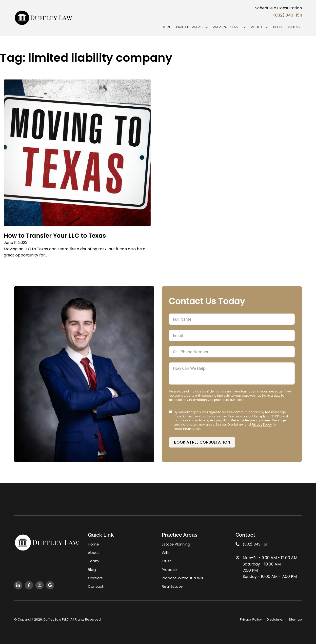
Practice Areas (189, 27)
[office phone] (269, 543)
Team (93, 560)
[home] (44, 18)
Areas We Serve (227, 27)
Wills (166, 552)
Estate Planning (177, 543)
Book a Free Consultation (202, 440)
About (257, 27)
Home (166, 27)
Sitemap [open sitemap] (295, 619)
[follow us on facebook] (29, 585)
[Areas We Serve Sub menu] (245, 27)
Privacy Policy (262, 423)
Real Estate (173, 586)
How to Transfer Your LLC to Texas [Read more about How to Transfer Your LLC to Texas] (59, 236)
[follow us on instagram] (39, 585)
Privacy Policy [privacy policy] (251, 619)
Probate (170, 569)
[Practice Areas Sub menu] (207, 27)
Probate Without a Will (183, 577)
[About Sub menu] (267, 27)
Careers (96, 577)
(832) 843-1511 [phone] (284, 15)
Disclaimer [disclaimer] (275, 619)
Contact (294, 27)
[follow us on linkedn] (18, 585)
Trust (167, 560)
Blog (277, 27)
